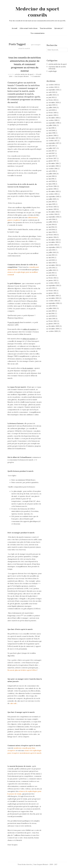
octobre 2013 (53, 245)
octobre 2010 (53, 301)
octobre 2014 (53, 214)
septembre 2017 (54, 143)
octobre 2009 (53, 331)
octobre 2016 (53, 169)
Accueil (15, 28)
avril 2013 (52, 260)
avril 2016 (52, 181)
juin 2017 (52, 151)
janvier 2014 (52, 237)
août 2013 (52, 250)
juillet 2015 (52, 199)
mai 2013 (51, 258)
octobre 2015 (53, 194)
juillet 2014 (52, 222)
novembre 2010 (54, 298)
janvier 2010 (53, 324)
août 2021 (52, 92)
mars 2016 (52, 184)
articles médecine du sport (24, 74)
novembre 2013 (54, 242)
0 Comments (36, 76)
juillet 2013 (52, 252)
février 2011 (52, 291)
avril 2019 (52, 110)
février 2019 (52, 113)
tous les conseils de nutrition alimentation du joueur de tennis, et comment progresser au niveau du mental (25, 64)
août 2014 (52, 219)
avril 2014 (52, 230)
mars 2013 (52, 263)
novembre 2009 (54, 329)
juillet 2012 (52, 270)
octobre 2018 (53, 120)
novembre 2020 (54, 103)
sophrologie (53, 71)
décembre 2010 (54, 296)
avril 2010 (52, 316)
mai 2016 (51, 179)
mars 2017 (52, 156)
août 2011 (52, 288)
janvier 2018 (52, 136)
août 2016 (52, 171)
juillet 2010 (52, 308)
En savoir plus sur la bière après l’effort (22, 670)
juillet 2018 (52, 125)
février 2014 (52, 235)
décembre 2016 (54, 163)
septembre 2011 (54, 286)
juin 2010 (52, 311)
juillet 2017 (52, 148)
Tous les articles (46, 28)
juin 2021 (52, 97)
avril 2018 (52, 131)
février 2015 (53, 207)
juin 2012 (52, 273)
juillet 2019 (52, 108)
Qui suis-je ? (59, 28)
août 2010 (52, 306)
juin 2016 (52, 176)
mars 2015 (52, 204)
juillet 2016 (52, 174)
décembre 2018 (54, 118)
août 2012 (52, 268)
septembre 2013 (54, 247)
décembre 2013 (54, 240)
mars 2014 (52, 232)
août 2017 (52, 146)
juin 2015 (52, 202)
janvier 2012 (52, 280)
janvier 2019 (52, 115)
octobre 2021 (53, 87)
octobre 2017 (53, 141)
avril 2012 (52, 275)
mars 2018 (52, 133)
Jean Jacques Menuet (22, 76)
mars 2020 (52, 105)
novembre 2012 (54, 265)
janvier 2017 (52, 161)
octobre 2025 (53, 85)
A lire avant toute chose (29, 28)
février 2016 (52, 186)
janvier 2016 (52, 189)
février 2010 (53, 321)
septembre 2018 (54, 123)
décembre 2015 (54, 191)
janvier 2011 (52, 293)
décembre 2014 (54, 212)
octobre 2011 (53, 283)
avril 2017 (52, 153)
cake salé (13, 703)
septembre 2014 (54, 217)
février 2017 (52, 158)
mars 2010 (52, 319)
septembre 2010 (54, 303)
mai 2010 (51, 314)
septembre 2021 (54, 90)
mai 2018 (51, 128)
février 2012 (52, 278)
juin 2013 (52, 255)
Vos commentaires (37, 33)
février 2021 (52, 100)
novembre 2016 (54, 166)
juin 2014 (52, 225)
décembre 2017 (54, 138)
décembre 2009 (54, 326)
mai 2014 (51, 227)
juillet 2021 (52, 95)
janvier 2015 (53, 209)
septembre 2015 (54, 197)
